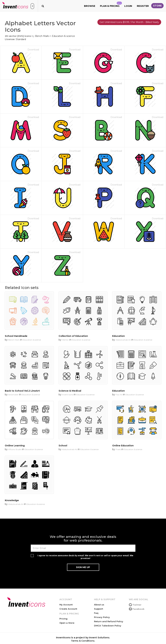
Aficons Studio (15, 449)
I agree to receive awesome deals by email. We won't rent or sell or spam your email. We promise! (85, 557)
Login (128, 6)
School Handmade (16, 336)
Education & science (63, 36)
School (63, 446)
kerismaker (13, 395)
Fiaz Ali (119, 395)
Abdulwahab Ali (123, 340)
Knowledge (12, 500)
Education (119, 336)
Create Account (68, 609)
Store (157, 6)
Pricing (63, 619)
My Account (66, 605)
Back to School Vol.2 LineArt (22, 391)
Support (99, 609)
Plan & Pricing (111, 5)
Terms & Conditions (83, 641)
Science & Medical (70, 391)
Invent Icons (68, 395)
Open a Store (67, 623)
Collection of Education (73, 336)
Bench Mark (42, 36)
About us (99, 605)
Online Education (123, 446)
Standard (21, 39)
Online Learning (15, 446)
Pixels (118, 449)
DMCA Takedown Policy (108, 626)
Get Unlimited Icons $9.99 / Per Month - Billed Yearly (129, 22)
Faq (96, 613)
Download (33, 50)
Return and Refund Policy (109, 621)
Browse (90, 6)
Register (143, 6)
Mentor (65, 340)
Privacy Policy (102, 617)
